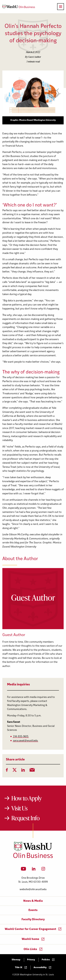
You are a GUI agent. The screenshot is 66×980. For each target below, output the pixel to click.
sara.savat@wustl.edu (25, 741)
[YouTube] (23, 870)
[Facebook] (7, 771)
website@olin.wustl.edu (33, 889)
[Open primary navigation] (61, 7)
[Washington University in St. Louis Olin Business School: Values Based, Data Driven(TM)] (33, 857)
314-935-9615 (21, 737)
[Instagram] (43, 870)
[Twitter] (15, 771)
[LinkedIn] (23, 771)
